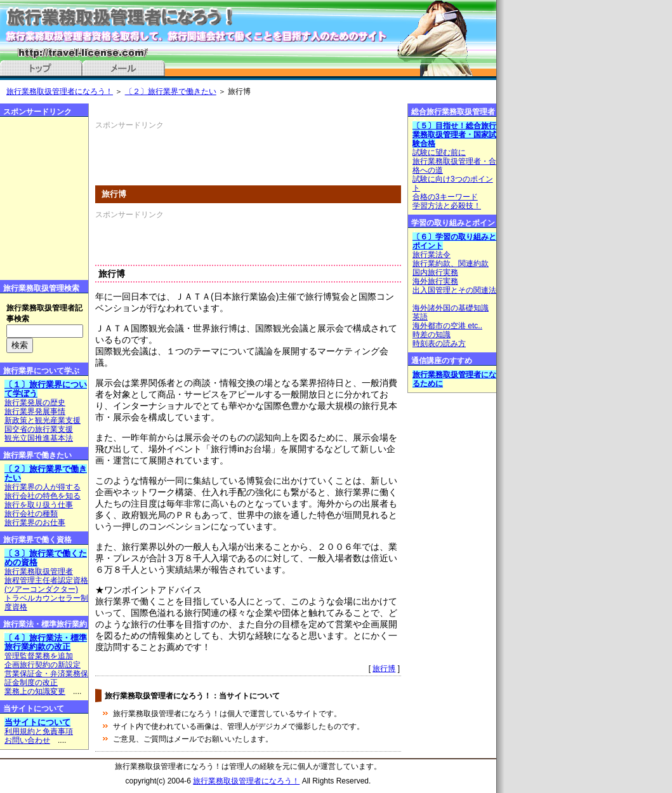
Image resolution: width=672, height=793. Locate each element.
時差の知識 (432, 335)
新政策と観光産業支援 (43, 420)
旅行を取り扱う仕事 (39, 505)
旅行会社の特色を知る (43, 496)
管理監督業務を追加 (39, 656)
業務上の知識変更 (35, 691)
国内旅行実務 (435, 272)
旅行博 (384, 669)
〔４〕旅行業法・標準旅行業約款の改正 (46, 642)
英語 (420, 317)
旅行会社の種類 (31, 514)
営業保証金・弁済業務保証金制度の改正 (46, 678)
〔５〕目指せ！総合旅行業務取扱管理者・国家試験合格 (454, 135)
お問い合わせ (27, 740)
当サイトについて (37, 722)
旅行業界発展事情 (35, 411)
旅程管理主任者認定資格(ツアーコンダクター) (46, 585)
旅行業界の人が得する (43, 487)
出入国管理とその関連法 (454, 290)
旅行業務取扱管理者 (39, 571)
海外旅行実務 (435, 281)
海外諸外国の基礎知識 (451, 308)
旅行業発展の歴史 (35, 403)
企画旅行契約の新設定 (43, 665)
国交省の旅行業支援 (39, 429)
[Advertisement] (244, 150)
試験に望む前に (439, 152)
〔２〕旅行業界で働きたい (171, 91)
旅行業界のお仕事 (35, 523)
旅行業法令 (432, 255)
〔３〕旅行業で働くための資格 (46, 558)
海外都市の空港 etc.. (447, 326)
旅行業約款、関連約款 (451, 263)
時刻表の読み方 (439, 343)
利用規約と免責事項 (39, 731)
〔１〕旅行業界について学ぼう (46, 389)
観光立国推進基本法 (39, 438)
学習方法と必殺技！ (447, 206)
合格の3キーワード (445, 197)
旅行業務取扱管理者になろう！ (60, 91)
